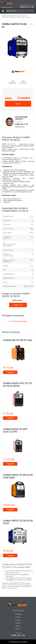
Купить (18, 104)
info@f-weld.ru (20, 126)
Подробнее (11, 372)
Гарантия (18, 623)
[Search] (20, 11)
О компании (18, 614)
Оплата (18, 617)
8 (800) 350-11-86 (27, 7)
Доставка (18, 620)
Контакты (18, 629)
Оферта (18, 626)
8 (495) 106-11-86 (18, 635)
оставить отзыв (18, 305)
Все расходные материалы (18, 321)
